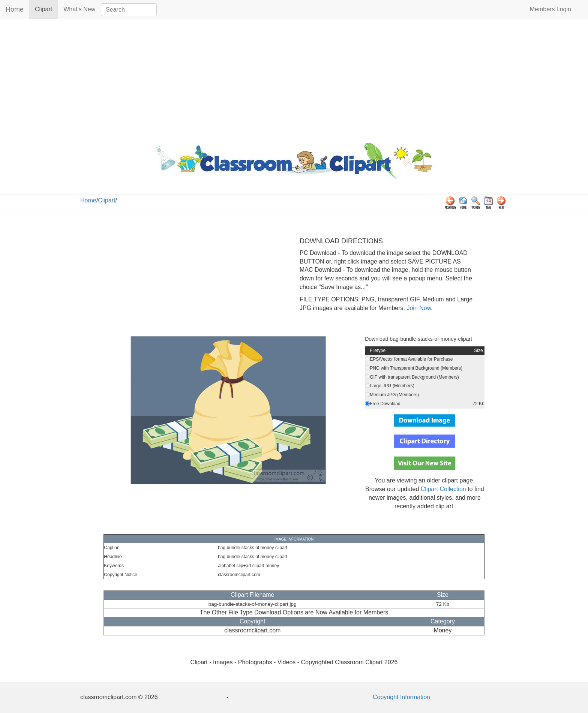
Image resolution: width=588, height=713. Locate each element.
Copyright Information (401, 697)
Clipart (46, 9)
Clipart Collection (443, 489)
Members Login (550, 9)
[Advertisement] (294, 79)
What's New (79, 9)
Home (15, 9)
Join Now (418, 308)
